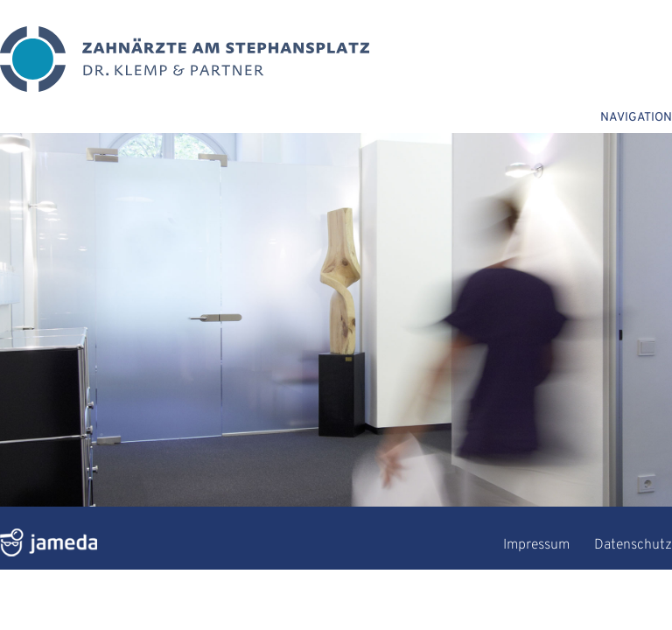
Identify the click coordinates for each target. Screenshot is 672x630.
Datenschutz (633, 545)
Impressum (536, 545)
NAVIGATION (636, 118)
